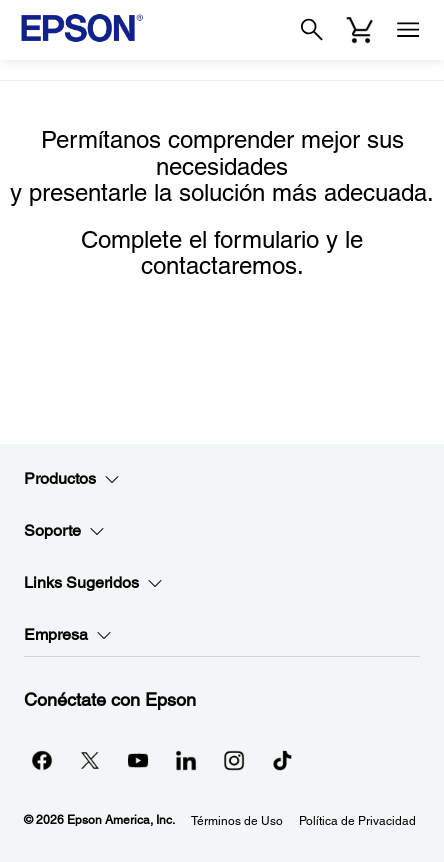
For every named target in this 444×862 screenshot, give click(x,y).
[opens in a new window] (282, 760)
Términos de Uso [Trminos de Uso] (237, 821)
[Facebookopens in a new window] (42, 760)
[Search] (312, 30)
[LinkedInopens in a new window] (186, 760)
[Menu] (408, 30)
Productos (72, 479)
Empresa (68, 635)
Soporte (64, 531)
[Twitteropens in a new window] (90, 760)
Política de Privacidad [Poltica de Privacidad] (357, 821)
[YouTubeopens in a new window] (138, 760)
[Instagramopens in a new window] (234, 760)
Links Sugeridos (93, 583)
